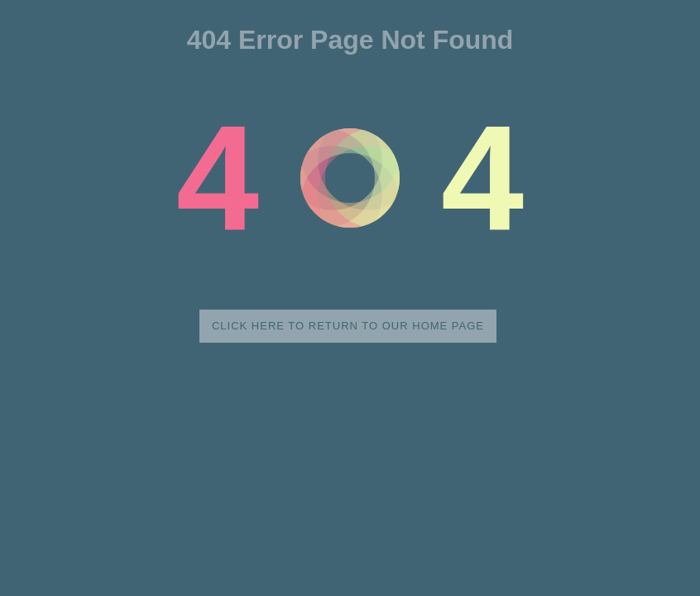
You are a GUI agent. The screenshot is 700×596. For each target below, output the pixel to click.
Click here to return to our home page (348, 326)
